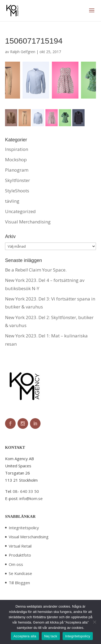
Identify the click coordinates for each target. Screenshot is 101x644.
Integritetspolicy (24, 528)
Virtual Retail (20, 546)
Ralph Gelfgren (23, 52)
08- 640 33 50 (26, 491)
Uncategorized (20, 211)
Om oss (16, 564)
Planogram (17, 170)
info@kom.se (31, 498)
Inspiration (17, 149)
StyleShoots (17, 191)
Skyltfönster (17, 180)
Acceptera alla (25, 636)
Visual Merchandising (28, 222)
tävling (12, 201)
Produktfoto (20, 555)
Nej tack (51, 636)
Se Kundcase (20, 573)
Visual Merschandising (29, 537)
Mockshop (16, 160)
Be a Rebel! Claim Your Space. (36, 270)
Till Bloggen (19, 583)
